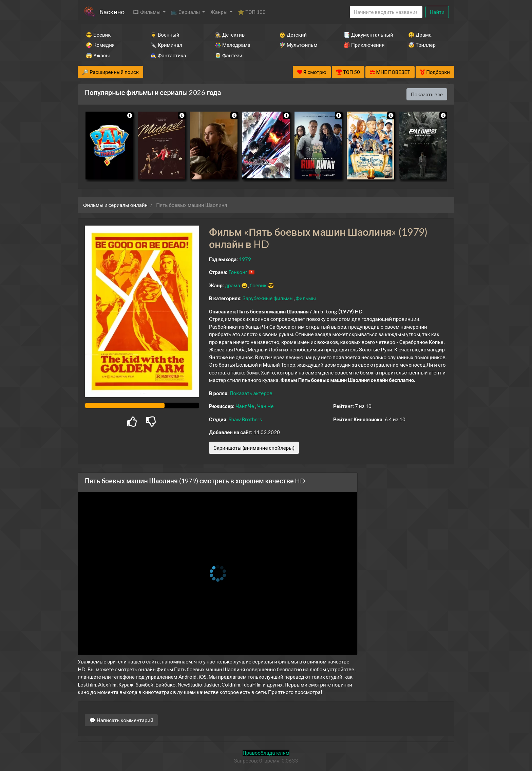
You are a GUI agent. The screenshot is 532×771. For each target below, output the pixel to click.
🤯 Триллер (422, 45)
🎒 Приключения (364, 45)
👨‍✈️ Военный (165, 35)
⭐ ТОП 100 (252, 12)
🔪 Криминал (166, 45)
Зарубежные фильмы (268, 298)
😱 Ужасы (98, 55)
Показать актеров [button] (251, 393)
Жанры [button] (220, 12)
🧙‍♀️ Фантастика (168, 55)
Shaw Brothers (245, 419)
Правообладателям (266, 753)
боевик (258, 285)
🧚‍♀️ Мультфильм (298, 45)
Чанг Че (245, 406)
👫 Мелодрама (233, 45)
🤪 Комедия (100, 45)
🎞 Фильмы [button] (147, 12)
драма (233, 285)
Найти (437, 12)
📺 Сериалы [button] (186, 12)
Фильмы (306, 298)
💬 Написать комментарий (121, 720)
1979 (245, 259)
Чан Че (265, 406)
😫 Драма (420, 35)
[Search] (386, 12)
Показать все (427, 94)
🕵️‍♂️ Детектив (230, 35)
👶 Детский (293, 35)
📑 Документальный (367, 35)
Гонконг (238, 272)
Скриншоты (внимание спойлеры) (254, 448)
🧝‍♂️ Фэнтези (229, 55)
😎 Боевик (98, 35)
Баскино (112, 12)
